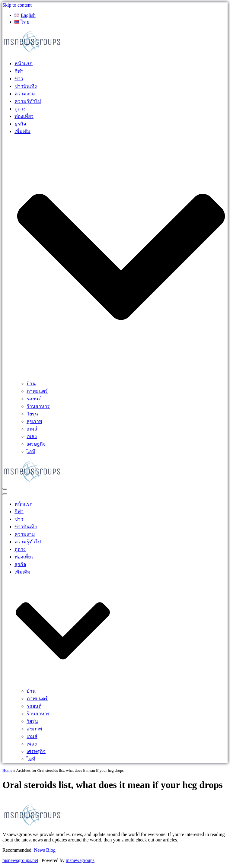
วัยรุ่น (32, 414)
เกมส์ (32, 429)
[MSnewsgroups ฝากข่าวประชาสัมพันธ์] (33, 52)
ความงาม (25, 94)
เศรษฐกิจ (36, 444)
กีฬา (19, 71)
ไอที (31, 451)
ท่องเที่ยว (24, 116)
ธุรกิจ (20, 124)
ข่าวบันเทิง (26, 86)
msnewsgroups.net (20, 860)
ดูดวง (20, 109)
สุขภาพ (34, 421)
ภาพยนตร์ (37, 391)
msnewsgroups (80, 860)
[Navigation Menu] (5, 489)
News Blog (45, 850)
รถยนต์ (34, 399)
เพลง (32, 436)
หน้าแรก (24, 64)
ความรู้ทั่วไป (28, 101)
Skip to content (17, 5)
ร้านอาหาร (38, 406)
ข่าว (19, 79)
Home (7, 770)
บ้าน (31, 384)
